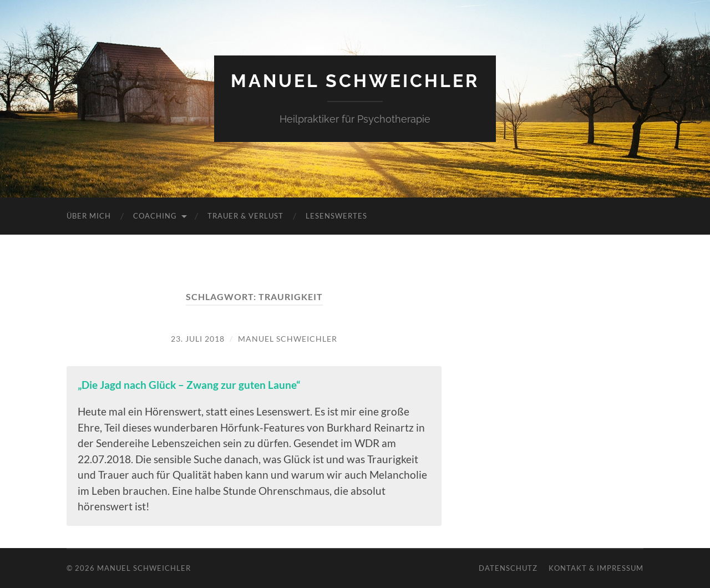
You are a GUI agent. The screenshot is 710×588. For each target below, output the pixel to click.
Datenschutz (508, 568)
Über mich (89, 216)
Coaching (155, 216)
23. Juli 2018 (198, 339)
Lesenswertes (336, 216)
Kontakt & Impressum (596, 568)
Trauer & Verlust (245, 216)
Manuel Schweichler (355, 81)
